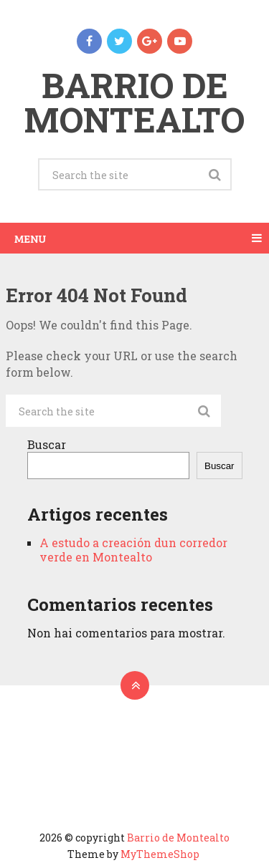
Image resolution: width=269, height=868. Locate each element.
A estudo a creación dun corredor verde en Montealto (133, 550)
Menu (30, 238)
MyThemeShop (160, 854)
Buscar (47, 444)
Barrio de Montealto (134, 102)
